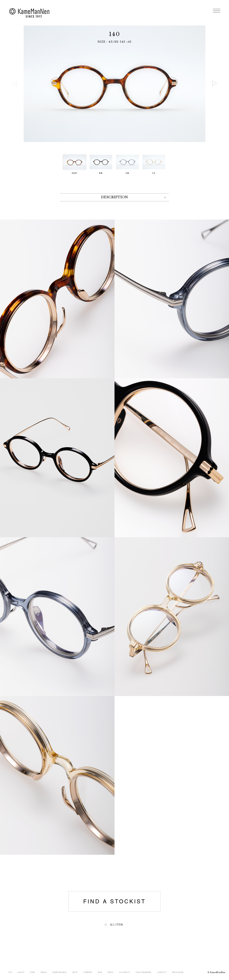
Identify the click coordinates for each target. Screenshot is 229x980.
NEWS (111, 972)
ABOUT (21, 972)
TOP (10, 972)
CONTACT (162, 972)
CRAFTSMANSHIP (143, 972)
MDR (100, 972)
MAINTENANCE (60, 972)
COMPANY (88, 972)
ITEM (32, 972)
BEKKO (44, 972)
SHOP (75, 972)
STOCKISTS (124, 972)
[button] (214, 83)
